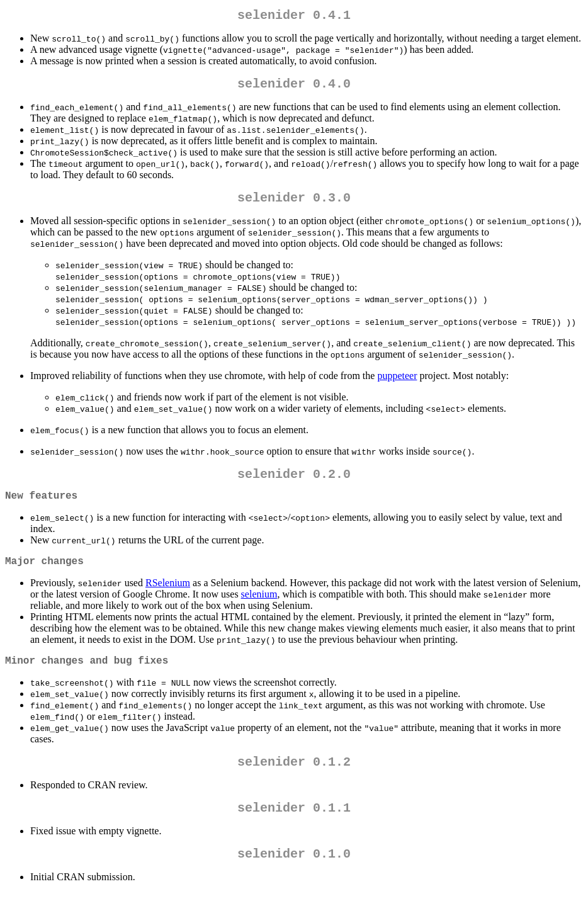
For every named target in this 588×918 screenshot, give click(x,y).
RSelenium (168, 598)
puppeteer (397, 383)
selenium (259, 609)
